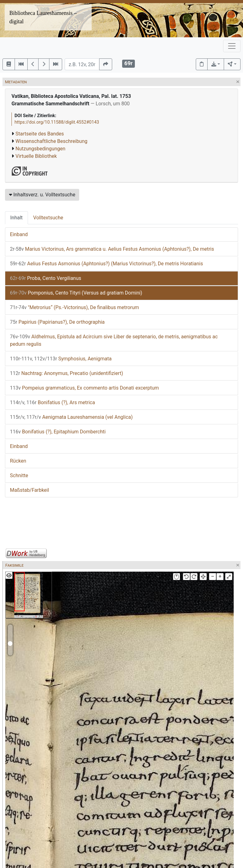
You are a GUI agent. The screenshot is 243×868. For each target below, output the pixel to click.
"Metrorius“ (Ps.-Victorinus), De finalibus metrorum (74, 307)
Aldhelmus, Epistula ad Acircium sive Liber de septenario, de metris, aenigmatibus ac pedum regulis (114, 340)
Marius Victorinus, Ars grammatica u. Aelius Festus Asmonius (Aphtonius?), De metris (112, 249)
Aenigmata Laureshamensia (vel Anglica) (71, 417)
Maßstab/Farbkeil (30, 490)
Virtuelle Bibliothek (36, 156)
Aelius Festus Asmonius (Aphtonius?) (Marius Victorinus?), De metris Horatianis (106, 264)
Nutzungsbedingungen (40, 149)
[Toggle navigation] (232, 46)
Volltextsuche (48, 218)
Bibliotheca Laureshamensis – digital (43, 17)
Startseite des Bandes (40, 134)
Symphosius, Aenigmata (61, 359)
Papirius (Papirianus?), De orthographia (57, 322)
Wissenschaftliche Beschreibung (51, 141)
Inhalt (16, 218)
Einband (19, 234)
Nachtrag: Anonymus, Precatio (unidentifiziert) (66, 373)
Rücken (18, 461)
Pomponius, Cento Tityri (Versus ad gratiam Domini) (76, 293)
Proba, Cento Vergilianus (46, 278)
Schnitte (19, 475)
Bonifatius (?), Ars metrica (53, 402)
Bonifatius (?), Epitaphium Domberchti (58, 432)
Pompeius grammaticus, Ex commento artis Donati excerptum (84, 388)
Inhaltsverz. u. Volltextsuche (42, 195)
